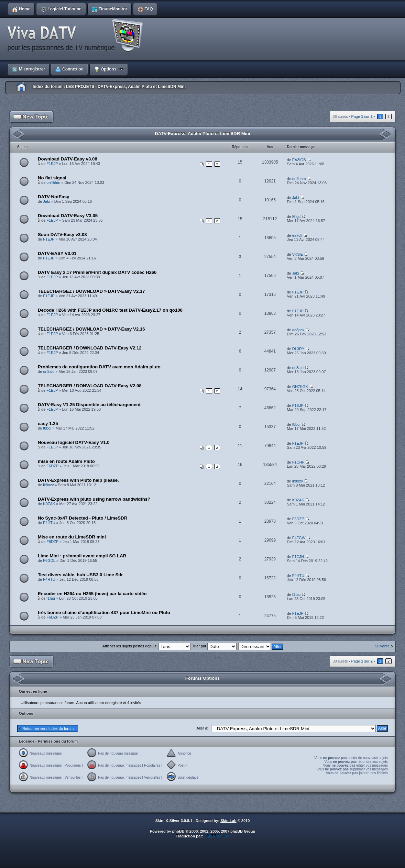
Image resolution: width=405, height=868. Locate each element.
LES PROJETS (80, 87)
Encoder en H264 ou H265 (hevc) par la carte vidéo (92, 594)
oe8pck (298, 330)
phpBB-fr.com (217, 836)
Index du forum (48, 87)
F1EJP (52, 164)
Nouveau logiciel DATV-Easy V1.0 (74, 442)
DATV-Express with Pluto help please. (78, 480)
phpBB (178, 831)
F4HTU (49, 523)
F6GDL (49, 560)
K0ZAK (49, 504)
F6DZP (52, 466)
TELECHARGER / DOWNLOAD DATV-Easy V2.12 (90, 348)
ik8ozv (48, 485)
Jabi (46, 201)
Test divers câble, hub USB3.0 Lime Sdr (80, 575)
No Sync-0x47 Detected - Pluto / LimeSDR (83, 518)
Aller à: (202, 728)
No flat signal (52, 178)
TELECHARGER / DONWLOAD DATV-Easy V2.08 (90, 386)
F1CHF (298, 462)
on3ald (49, 371)
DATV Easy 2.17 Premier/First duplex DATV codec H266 (97, 272)
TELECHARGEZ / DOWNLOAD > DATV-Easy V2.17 (91, 291)
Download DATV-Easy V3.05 (68, 216)
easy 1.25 (48, 424)
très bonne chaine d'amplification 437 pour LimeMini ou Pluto (104, 613)
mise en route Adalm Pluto (66, 461)
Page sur (362, 116)
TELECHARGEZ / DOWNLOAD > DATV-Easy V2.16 (91, 329)
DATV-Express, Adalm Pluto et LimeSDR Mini (142, 87)
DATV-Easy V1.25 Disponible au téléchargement (89, 405)
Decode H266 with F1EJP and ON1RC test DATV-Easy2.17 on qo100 (110, 310)
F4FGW (299, 538)
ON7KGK (300, 387)
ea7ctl (297, 235)
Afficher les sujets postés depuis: (146, 646)
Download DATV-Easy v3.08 (68, 159)
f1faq (51, 598)
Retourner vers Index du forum (48, 728)
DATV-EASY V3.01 (57, 253)
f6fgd (296, 216)
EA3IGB (299, 160)
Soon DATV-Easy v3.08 (62, 235)
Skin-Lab (228, 821)
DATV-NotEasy (53, 197)
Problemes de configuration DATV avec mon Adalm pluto (99, 367)
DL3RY (298, 349)
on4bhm (53, 182)
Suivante (382, 646)
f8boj (47, 428)
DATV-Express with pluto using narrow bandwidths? (94, 499)
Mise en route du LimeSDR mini (72, 537)
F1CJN (298, 557)
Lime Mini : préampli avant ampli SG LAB (82, 556)
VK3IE (298, 254)
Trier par (214, 646)
